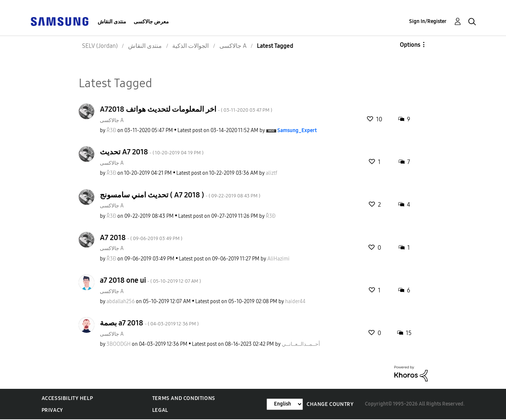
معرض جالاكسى (151, 22)
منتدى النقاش (112, 22)
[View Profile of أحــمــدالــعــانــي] (301, 344)
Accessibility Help (67, 398)
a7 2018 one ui (150, 280)
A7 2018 (141, 237)
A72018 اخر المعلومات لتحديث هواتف (186, 109)
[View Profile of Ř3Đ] (111, 130)
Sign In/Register (428, 21)
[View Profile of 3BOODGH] (119, 344)
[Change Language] (285, 404)
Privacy (52, 410)
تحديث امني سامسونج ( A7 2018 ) (180, 195)
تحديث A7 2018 (152, 152)
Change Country (330, 404)
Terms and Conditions (184, 398)
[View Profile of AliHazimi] (278, 259)
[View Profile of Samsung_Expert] (297, 130)
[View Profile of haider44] (295, 301)
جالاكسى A (112, 120)
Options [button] (410, 45)
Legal (160, 410)
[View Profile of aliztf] (272, 173)
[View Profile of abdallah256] (121, 301)
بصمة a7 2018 (149, 323)
